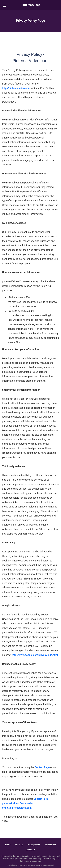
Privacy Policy (34, 845)
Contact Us (30, 850)
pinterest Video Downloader (17, 803)
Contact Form (41, 799)
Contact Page (42, 767)
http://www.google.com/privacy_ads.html (35, 655)
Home (8, 845)
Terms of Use (50, 845)
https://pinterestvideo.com (17, 808)
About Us (19, 845)
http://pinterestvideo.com (16, 88)
